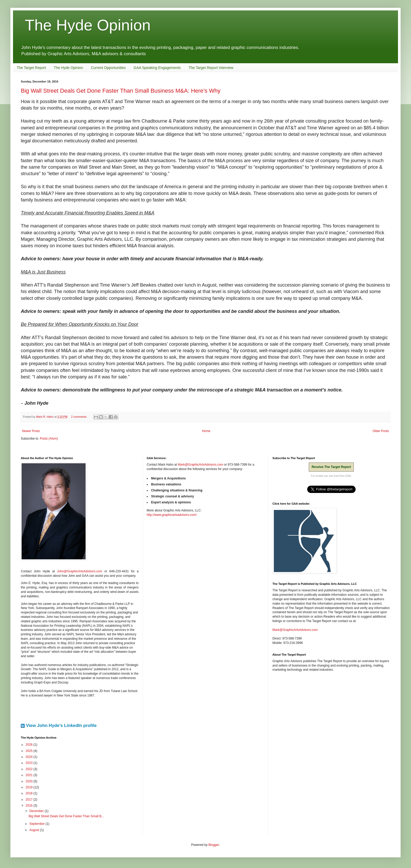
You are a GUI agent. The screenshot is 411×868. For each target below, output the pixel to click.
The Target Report (31, 68)
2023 (30, 763)
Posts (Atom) (49, 439)
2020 (30, 781)
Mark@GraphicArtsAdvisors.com (201, 465)
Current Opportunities (108, 68)
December (37, 811)
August (35, 830)
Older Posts (381, 431)
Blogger (214, 845)
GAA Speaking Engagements (157, 68)
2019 (30, 787)
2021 (30, 775)
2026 (30, 745)
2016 (30, 806)
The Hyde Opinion (86, 25)
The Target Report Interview (211, 68)
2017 (30, 800)
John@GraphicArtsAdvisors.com (80, 571)
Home (206, 431)
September (37, 824)
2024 (30, 757)
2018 (30, 793)
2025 (30, 751)
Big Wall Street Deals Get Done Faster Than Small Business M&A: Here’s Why (121, 91)
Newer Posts (31, 431)
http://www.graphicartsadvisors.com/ (172, 515)
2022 (30, 769)
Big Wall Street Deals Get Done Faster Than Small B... (66, 816)
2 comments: (79, 417)
